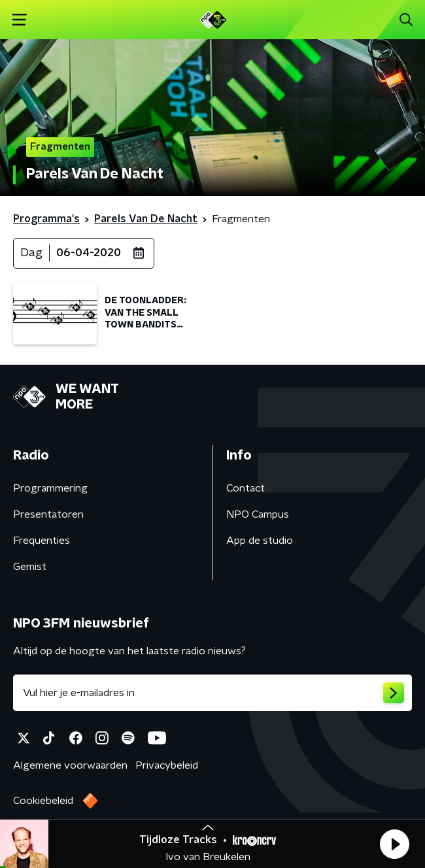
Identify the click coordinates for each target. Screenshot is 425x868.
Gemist (30, 567)
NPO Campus (258, 514)
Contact (246, 488)
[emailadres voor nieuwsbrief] (212, 693)
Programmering (50, 488)
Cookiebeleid (43, 801)
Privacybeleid (167, 765)
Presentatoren (48, 514)
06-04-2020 (89, 253)
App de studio (260, 541)
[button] (394, 844)
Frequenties (42, 541)
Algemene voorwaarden (70, 765)
